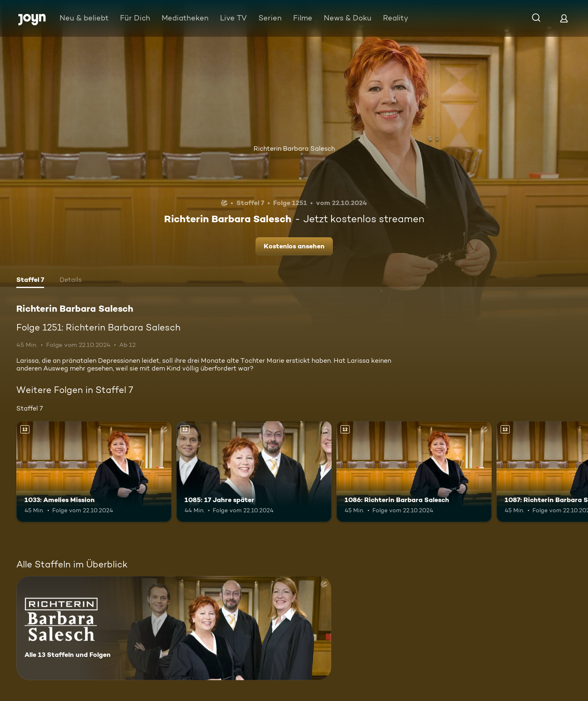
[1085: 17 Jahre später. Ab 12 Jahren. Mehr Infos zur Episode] (254, 472)
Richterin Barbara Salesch (294, 148)
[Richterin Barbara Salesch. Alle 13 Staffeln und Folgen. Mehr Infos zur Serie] (174, 628)
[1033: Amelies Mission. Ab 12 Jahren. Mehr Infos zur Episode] (94, 472)
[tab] (30, 281)
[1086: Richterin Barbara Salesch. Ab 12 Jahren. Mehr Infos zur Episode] (414, 472)
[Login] (564, 18)
